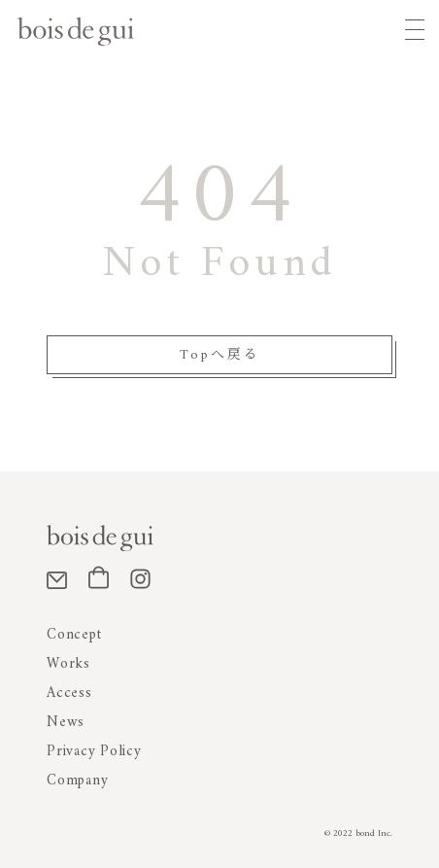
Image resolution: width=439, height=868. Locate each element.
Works (68, 664)
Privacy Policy (94, 752)
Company (77, 781)
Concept (74, 635)
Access (69, 694)
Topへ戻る (220, 355)
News (66, 723)
